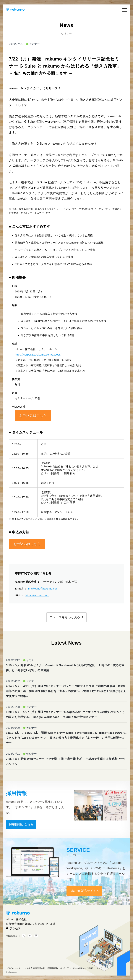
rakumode (11, 936)
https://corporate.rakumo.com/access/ (38, 355)
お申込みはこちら (33, 416)
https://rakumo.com (37, 595)
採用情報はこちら (21, 824)
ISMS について (95, 968)
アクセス (13, 928)
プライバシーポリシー (16, 968)
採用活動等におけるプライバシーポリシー (66, 968)
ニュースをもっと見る (65, 617)
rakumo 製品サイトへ (84, 891)
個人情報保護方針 (37, 968)
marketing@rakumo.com (43, 589)
